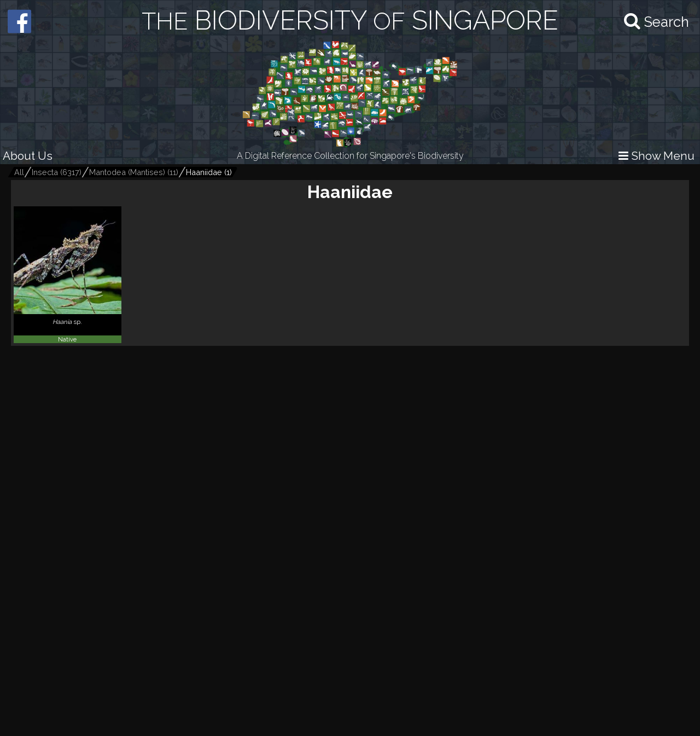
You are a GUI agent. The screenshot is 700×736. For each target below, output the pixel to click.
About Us (28, 156)
